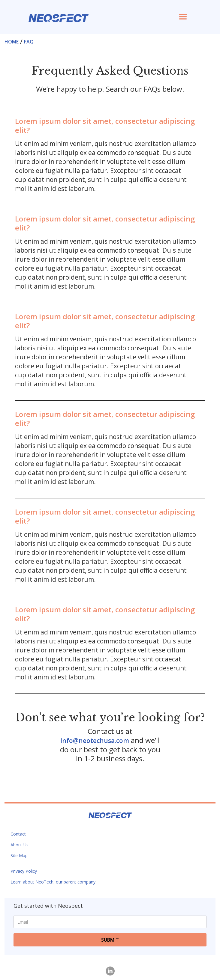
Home (12, 42)
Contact (18, 834)
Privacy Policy (24, 871)
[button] (183, 17)
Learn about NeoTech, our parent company (53, 882)
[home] (57, 15)
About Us (20, 845)
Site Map (19, 855)
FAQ (29, 42)
